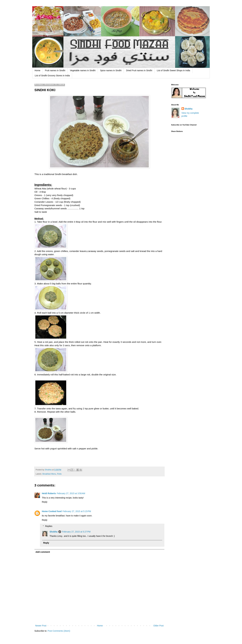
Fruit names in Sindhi (55, 70)
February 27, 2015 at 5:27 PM (76, 532)
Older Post (159, 626)
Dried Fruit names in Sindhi (139, 70)
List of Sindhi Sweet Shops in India (173, 70)
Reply (45, 502)
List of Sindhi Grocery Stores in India (52, 76)
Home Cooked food (52, 511)
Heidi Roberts (49, 493)
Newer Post (41, 626)
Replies (49, 526)
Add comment (43, 552)
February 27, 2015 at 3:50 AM (71, 493)
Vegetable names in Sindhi (83, 70)
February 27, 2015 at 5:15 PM (77, 511)
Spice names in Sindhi (111, 70)
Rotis (59, 474)
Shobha (53, 532)
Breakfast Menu (49, 474)
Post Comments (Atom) (59, 631)
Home (37, 70)
